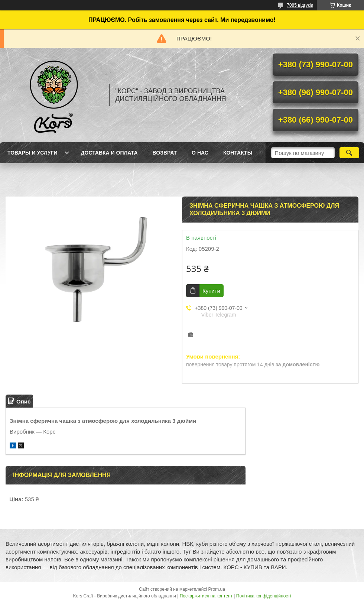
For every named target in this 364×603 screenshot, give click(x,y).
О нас (200, 153)
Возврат (165, 153)
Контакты (238, 153)
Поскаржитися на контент (206, 596)
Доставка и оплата (109, 153)
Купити (211, 291)
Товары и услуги (32, 153)
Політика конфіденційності (264, 596)
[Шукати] (349, 153)
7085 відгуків (300, 5)
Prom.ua (217, 589)
